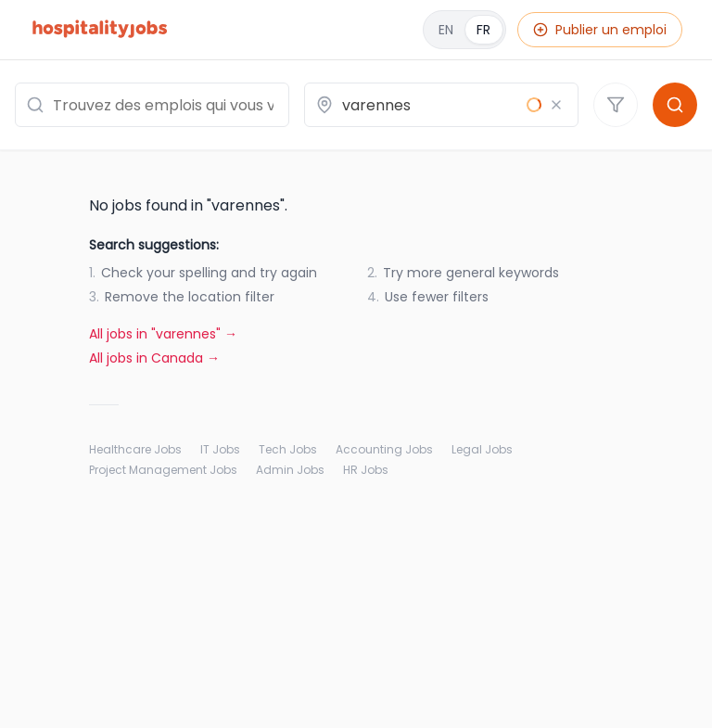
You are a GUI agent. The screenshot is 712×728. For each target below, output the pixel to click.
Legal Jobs (482, 450)
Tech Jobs (288, 450)
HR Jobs (366, 470)
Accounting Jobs (384, 450)
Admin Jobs (290, 470)
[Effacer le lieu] (556, 105)
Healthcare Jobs (135, 450)
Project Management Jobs (163, 470)
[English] (464, 30)
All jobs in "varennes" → (163, 334)
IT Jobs (220, 450)
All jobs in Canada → (154, 358)
